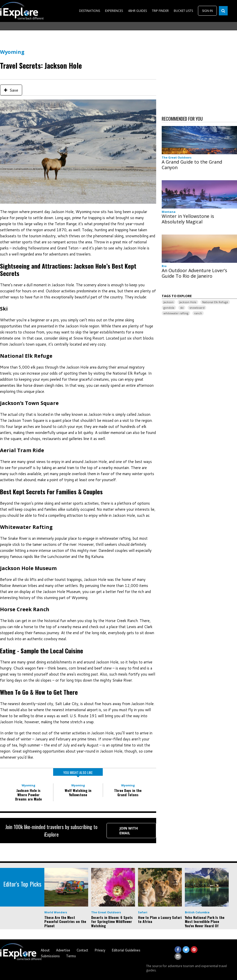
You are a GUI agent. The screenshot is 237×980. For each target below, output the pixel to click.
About (45, 950)
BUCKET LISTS (183, 11)
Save (11, 90)
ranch (198, 313)
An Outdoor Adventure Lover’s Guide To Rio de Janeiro (194, 273)
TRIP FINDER (160, 11)
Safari (143, 912)
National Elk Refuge (215, 302)
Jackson (168, 302)
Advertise (63, 950)
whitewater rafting (176, 313)
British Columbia (197, 912)
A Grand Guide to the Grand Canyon (192, 165)
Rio (164, 266)
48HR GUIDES (137, 11)
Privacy (100, 950)
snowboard (197, 308)
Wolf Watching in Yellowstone (78, 792)
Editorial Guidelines (126, 950)
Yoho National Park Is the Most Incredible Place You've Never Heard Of (205, 922)
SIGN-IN (207, 11)
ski (182, 308)
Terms (71, 956)
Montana (169, 212)
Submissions (50, 956)
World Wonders (56, 912)
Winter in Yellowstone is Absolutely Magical (188, 219)
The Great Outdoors (177, 157)
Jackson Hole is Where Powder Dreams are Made (28, 795)
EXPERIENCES (114, 11)
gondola (169, 308)
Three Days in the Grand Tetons (128, 792)
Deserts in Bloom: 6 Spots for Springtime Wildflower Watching (112, 922)
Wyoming (12, 52)
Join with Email (129, 831)
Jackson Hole (188, 302)
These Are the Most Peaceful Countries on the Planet (65, 922)
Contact (82, 950)
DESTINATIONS (90, 11)
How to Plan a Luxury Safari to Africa (160, 919)
